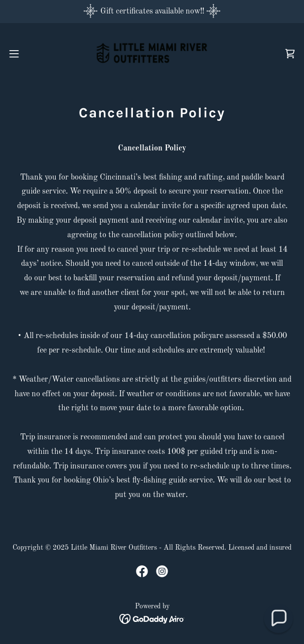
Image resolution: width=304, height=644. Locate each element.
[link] (152, 53)
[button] (26, 54)
